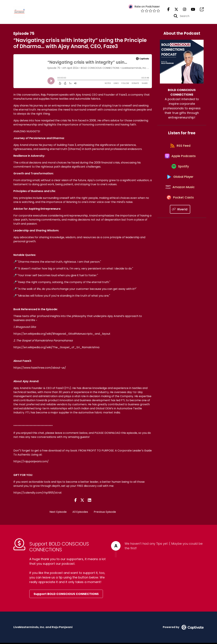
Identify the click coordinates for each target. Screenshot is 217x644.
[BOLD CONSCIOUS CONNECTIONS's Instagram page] (183, 10)
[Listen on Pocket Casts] (180, 209)
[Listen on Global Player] (180, 185)
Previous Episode (105, 513)
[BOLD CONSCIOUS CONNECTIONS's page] (200, 10)
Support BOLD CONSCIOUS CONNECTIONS (66, 595)
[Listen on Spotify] (180, 172)
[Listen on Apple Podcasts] (180, 160)
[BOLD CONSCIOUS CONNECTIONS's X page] (174, 10)
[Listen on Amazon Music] (180, 197)
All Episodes (80, 513)
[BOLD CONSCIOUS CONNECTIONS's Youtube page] (191, 10)
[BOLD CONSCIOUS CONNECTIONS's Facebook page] (169, 10)
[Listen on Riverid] (180, 221)
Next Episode (58, 513)
